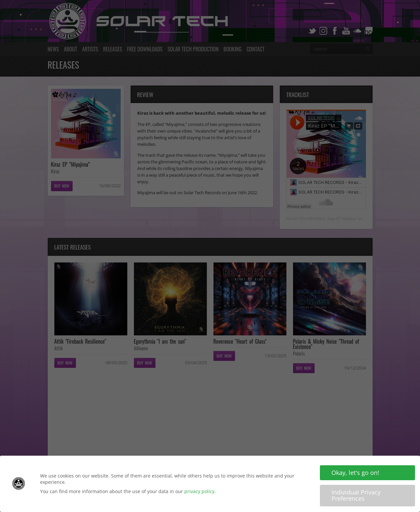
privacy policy (199, 491)
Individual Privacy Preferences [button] (356, 495)
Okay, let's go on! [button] (355, 473)
